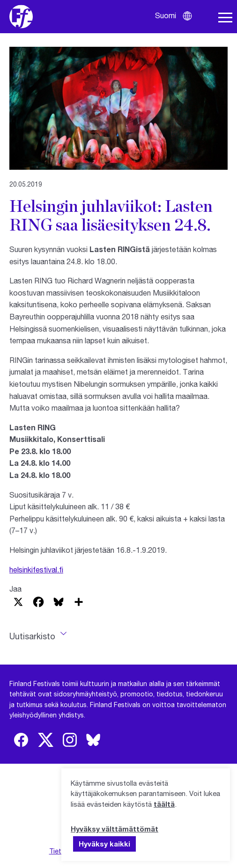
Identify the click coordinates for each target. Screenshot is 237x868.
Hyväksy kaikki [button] (104, 844)
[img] (21, 740)
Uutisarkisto (32, 636)
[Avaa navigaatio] (225, 18)
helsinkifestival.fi (36, 569)
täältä (164, 804)
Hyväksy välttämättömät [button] (115, 829)
